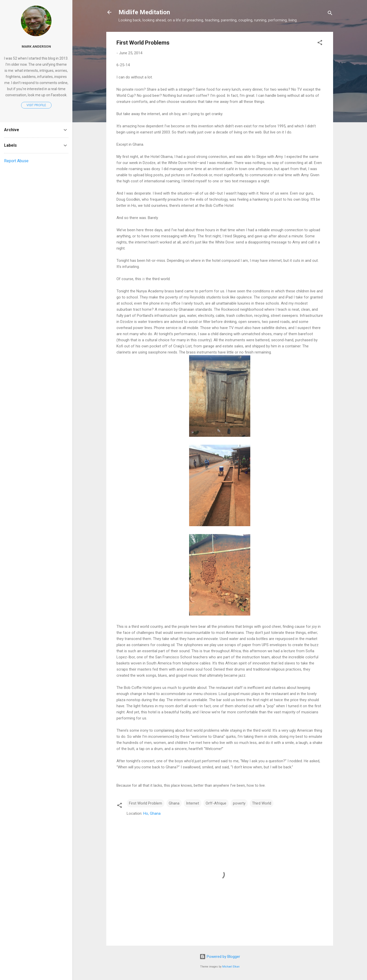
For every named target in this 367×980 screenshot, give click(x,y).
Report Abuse (16, 161)
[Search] (330, 14)
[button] (320, 43)
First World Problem (146, 803)
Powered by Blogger (220, 957)
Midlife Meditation (144, 12)
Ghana (174, 803)
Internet (193, 803)
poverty (239, 803)
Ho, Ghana (152, 813)
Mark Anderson (36, 46)
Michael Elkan (231, 967)
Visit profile (36, 105)
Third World (262, 803)
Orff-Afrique (216, 803)
